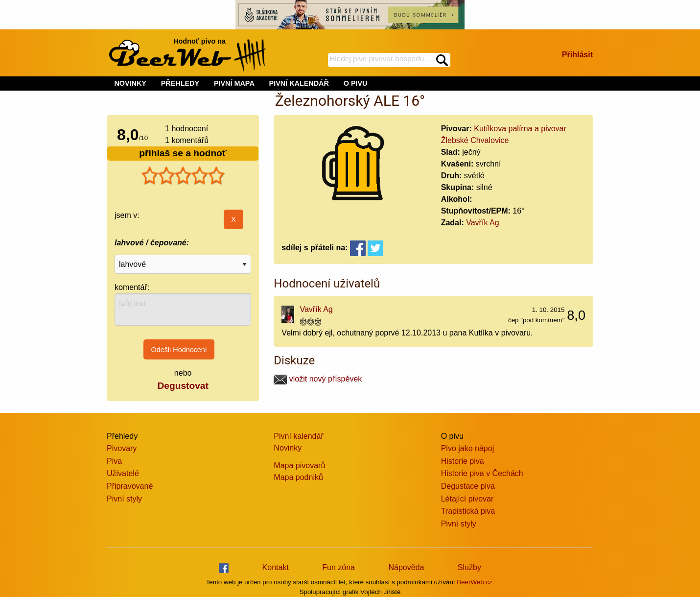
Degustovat (183, 386)
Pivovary (122, 448)
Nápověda (406, 567)
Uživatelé (123, 473)
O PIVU (356, 83)
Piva (114, 461)
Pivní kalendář (298, 436)
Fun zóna (338, 567)
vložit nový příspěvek (318, 379)
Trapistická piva (468, 511)
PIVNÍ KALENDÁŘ (299, 83)
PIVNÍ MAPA (234, 83)
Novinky (288, 448)
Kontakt (276, 567)
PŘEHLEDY (180, 83)
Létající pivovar (467, 499)
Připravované (130, 486)
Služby (469, 567)
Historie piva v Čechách (482, 473)
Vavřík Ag (482, 223)
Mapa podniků (298, 477)
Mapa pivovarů (299, 466)
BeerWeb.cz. (475, 582)
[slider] (183, 176)
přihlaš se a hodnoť (183, 153)
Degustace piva (468, 486)
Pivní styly (124, 499)
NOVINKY (130, 83)
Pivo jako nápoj (468, 448)
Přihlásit (577, 55)
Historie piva (463, 461)
